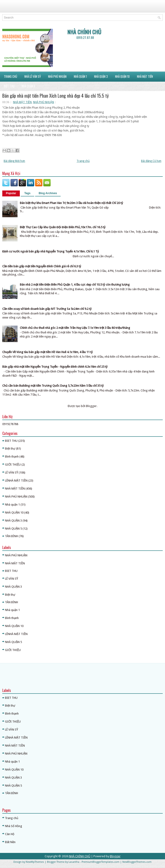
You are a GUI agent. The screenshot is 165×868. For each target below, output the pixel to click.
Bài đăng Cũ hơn (151, 161)
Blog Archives (48, 193)
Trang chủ (83, 161)
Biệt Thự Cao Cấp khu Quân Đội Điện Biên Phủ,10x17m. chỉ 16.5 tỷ (63, 227)
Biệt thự (10, 449)
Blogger (91, 406)
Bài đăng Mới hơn (14, 161)
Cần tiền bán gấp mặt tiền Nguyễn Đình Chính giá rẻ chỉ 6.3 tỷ (42, 266)
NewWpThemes (35, 862)
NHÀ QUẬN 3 (101, 76)
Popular (11, 193)
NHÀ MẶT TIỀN (145, 76)
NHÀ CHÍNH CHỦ (84, 32)
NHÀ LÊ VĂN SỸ (33, 76)
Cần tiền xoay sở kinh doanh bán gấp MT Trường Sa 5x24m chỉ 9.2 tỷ (47, 309)
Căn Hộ (10, 834)
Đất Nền (10, 842)
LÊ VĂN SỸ (12, 473)
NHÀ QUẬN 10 (14, 513)
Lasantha (74, 862)
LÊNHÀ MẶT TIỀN (16, 481)
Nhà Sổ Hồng (14, 826)
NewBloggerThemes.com (137, 862)
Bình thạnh (12, 457)
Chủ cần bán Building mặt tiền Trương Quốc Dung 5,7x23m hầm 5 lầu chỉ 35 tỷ (53, 386)
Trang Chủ (10, 76)
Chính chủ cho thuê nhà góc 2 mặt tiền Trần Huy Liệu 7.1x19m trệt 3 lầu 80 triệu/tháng (75, 328)
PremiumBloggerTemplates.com (101, 862)
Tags (27, 193)
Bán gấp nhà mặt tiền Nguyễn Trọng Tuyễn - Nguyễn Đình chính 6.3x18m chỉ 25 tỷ (55, 367)
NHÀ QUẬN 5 (28, 86)
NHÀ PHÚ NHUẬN (57, 76)
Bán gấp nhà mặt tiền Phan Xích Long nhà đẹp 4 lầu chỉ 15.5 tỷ (55, 96)
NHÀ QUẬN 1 (80, 76)
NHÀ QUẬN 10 (122, 76)
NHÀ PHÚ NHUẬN (44, 102)
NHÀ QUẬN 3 (13, 521)
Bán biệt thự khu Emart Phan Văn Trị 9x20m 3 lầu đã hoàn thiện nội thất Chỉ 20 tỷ (71, 203)
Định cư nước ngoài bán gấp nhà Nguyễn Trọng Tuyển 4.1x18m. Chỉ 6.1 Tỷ (51, 251)
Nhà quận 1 (12, 505)
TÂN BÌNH (12, 536)
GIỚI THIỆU (13, 465)
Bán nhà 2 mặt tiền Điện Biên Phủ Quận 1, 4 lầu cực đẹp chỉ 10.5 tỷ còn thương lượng (75, 285)
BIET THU (11, 441)
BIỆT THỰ (9, 86)
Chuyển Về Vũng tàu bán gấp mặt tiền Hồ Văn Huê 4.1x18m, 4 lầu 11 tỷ (48, 352)
